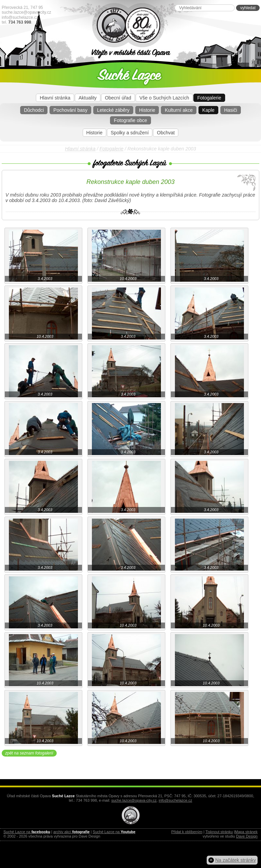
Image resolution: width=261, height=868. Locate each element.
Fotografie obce (130, 120)
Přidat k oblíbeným (187, 832)
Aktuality (88, 98)
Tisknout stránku (219, 832)
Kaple (208, 110)
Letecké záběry (113, 110)
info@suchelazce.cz (20, 17)
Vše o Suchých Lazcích (164, 98)
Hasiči (231, 110)
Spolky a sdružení (130, 133)
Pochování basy (70, 110)
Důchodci (34, 110)
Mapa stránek (246, 832)
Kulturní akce (179, 110)
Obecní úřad (118, 98)
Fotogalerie (209, 98)
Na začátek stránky (236, 860)
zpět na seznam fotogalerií (29, 753)
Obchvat (166, 133)
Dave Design (247, 836)
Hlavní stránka (55, 98)
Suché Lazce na (27, 832)
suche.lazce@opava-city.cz (26, 12)
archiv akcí (71, 832)
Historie (147, 110)
